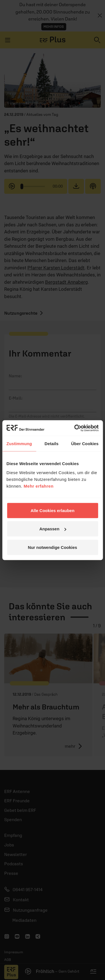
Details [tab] (52, 444)
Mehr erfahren (39, 486)
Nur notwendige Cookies (53, 547)
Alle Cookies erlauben (53, 510)
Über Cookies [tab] (85, 444)
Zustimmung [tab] (19, 444)
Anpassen (53, 529)
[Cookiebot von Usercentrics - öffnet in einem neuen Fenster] (75, 428)
